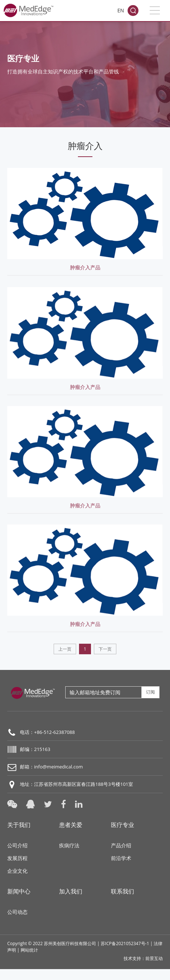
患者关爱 (71, 825)
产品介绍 (121, 845)
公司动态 (17, 912)
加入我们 (71, 891)
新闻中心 (19, 891)
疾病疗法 (69, 845)
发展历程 (17, 858)
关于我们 (19, 825)
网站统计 (29, 950)
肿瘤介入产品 (85, 266)
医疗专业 (123, 825)
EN (121, 10)
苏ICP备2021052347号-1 (125, 943)
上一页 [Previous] (65, 657)
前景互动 (154, 958)
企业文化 (17, 871)
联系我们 (123, 891)
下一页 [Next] (105, 657)
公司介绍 (17, 845)
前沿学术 (121, 858)
